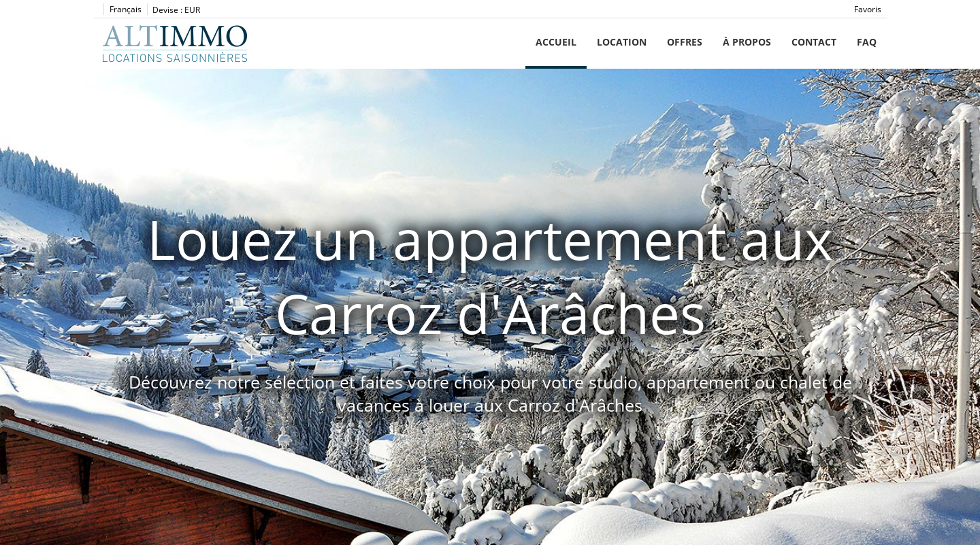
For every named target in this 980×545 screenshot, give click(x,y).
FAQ (867, 42)
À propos (747, 42)
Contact (814, 42)
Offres (685, 42)
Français (126, 9)
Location (622, 42)
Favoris (868, 9)
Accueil (556, 42)
